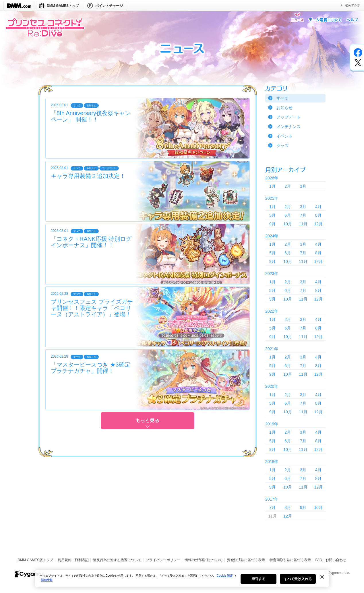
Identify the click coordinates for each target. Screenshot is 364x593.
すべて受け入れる (298, 582)
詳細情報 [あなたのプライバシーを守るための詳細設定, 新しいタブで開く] (47, 583)
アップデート (289, 117)
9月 (272, 224)
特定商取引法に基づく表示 (290, 560)
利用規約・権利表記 (73, 560)
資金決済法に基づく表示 (246, 560)
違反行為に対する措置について (117, 560)
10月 (288, 224)
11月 (303, 224)
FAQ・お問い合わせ (331, 560)
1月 (272, 186)
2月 (288, 186)
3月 (303, 186)
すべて (282, 98)
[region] (182, 582)
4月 (318, 207)
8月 (318, 215)
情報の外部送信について (204, 560)
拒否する (258, 582)
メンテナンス (289, 127)
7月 (303, 215)
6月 (288, 215)
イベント (284, 136)
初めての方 (353, 5)
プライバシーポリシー (163, 560)
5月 (272, 215)
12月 (318, 224)
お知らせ (284, 108)
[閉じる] (322, 580)
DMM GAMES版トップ (35, 560)
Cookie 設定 (225, 579)
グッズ (282, 146)
